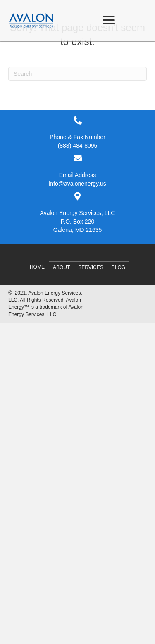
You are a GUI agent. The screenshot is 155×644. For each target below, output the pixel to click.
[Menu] (109, 20)
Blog (118, 267)
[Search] (77, 74)
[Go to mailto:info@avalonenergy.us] (77, 171)
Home (37, 267)
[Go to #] (77, 213)
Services (91, 267)
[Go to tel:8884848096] (77, 133)
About (61, 267)
